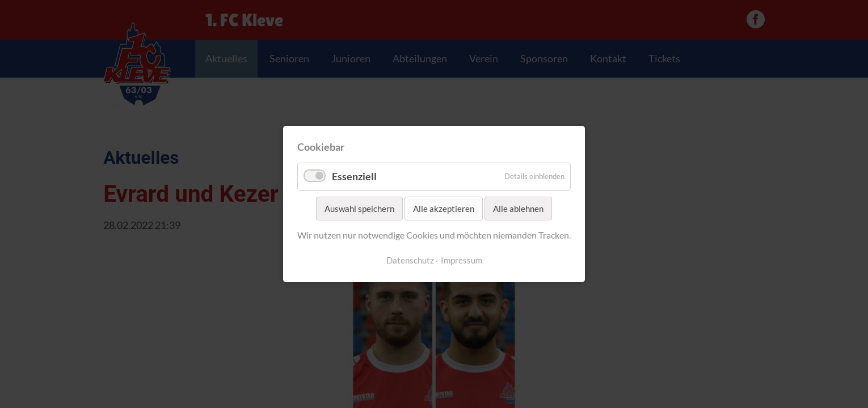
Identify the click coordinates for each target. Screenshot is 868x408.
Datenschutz (410, 260)
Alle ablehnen (518, 209)
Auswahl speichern (359, 209)
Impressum (462, 260)
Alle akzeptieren (444, 209)
